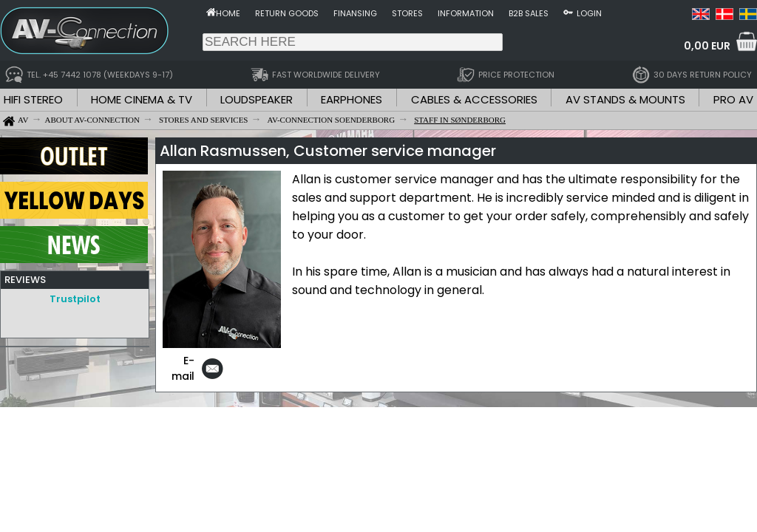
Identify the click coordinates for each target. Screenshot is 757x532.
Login (589, 13)
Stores (407, 13)
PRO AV (733, 99)
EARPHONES (352, 99)
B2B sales (529, 13)
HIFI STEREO (33, 99)
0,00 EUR (707, 46)
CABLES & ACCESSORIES (474, 99)
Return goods (287, 13)
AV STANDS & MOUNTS (625, 99)
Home (228, 13)
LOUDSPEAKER (257, 99)
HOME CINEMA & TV (142, 99)
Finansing (355, 13)
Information (466, 13)
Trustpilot (75, 299)
